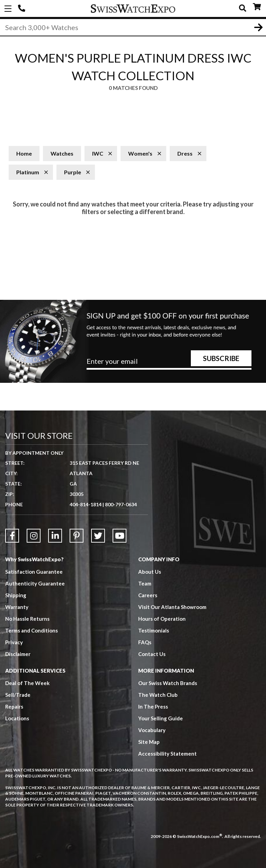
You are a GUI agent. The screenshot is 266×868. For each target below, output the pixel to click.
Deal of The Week (27, 683)
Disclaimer (18, 654)
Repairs (14, 707)
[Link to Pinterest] (77, 536)
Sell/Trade (18, 695)
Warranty (17, 607)
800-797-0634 (121, 504)
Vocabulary (152, 730)
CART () (257, 7)
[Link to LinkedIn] (55, 536)
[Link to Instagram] (34, 536)
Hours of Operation (162, 619)
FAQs (145, 642)
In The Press (153, 707)
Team (145, 583)
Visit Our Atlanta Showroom (172, 607)
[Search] (133, 27)
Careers (148, 595)
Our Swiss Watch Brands (168, 683)
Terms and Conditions (32, 630)
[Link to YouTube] (119, 536)
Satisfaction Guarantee (34, 572)
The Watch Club (158, 695)
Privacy (14, 642)
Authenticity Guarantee (35, 583)
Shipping (16, 595)
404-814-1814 (23, 9)
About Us (150, 572)
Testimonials (154, 630)
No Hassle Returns (27, 619)
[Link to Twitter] (98, 536)
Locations (17, 718)
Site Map (149, 742)
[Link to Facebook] (12, 536)
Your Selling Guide (161, 718)
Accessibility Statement (167, 754)
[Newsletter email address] (169, 364)
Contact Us (152, 654)
